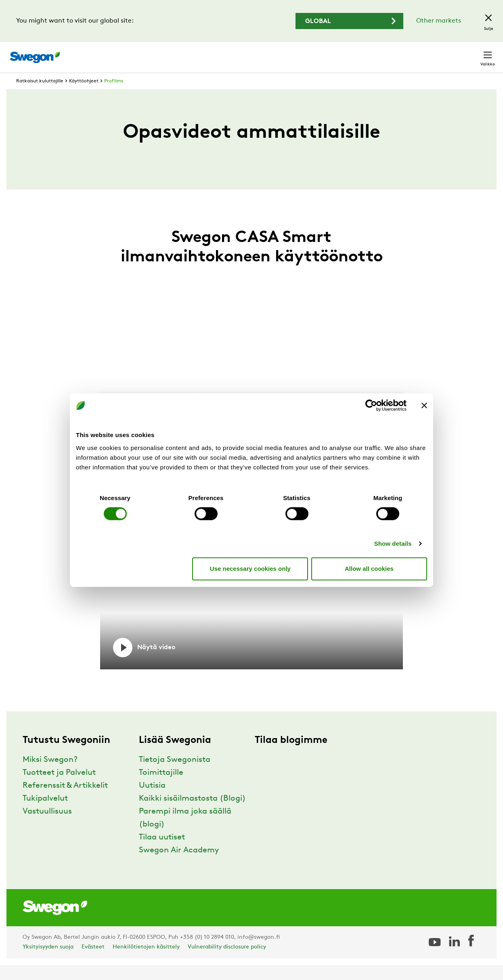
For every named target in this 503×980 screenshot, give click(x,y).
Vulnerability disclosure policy (227, 962)
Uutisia (152, 801)
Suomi (426, 53)
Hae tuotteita (288, 53)
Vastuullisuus (47, 826)
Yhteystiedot (468, 53)
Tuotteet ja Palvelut (59, 788)
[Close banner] (424, 406)
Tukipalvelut (45, 814)
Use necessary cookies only (250, 569)
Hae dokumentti (351, 54)
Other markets (439, 21)
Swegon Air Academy (179, 865)
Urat (396, 53)
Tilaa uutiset (162, 852)
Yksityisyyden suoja (48, 962)
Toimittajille (161, 788)
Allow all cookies (369, 569)
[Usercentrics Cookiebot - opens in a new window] (371, 406)
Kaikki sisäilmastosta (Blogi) (192, 814)
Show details (393, 543)
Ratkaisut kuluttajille (40, 96)
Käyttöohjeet (84, 96)
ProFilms (114, 96)
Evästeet (93, 962)
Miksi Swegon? (50, 775)
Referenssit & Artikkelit (65, 801)
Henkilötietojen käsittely (146, 962)
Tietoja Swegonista (175, 775)
